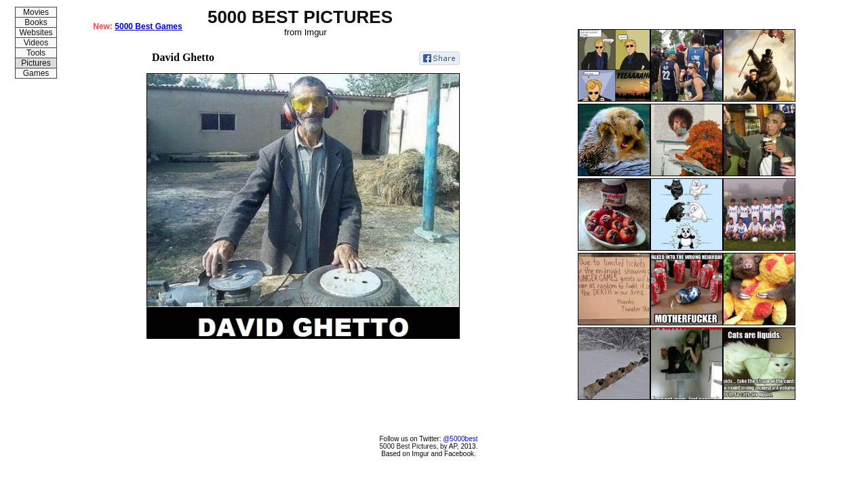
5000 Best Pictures (408, 446)
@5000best (460, 439)
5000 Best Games (148, 26)
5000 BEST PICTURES (300, 17)
